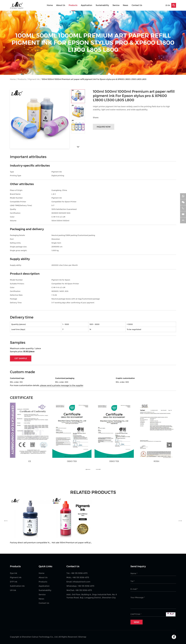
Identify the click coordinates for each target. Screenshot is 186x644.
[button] (89, 469)
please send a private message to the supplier (62, 385)
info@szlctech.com (81, 582)
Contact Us (137, 5)
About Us (61, 5)
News (126, 5)
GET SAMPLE (21, 358)
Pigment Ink (34, 79)
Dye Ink (14, 573)
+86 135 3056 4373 (86, 586)
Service (116, 5)
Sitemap (82, 637)
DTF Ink (14, 582)
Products (73, 5)
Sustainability (102, 5)
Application (87, 5)
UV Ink (13, 590)
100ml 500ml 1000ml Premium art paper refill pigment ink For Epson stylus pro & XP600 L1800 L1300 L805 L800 (94, 79)
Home (50, 5)
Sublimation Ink (17, 586)
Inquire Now (104, 127)
